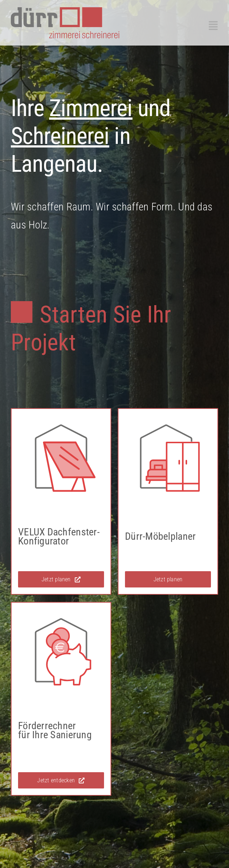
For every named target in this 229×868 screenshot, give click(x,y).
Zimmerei (91, 108)
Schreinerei (60, 136)
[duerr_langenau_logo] (65, 10)
